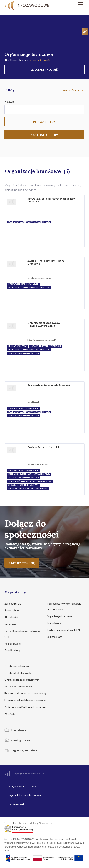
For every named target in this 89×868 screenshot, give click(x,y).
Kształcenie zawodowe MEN (65, 630)
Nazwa (9, 101)
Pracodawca (15, 730)
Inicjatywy (12, 624)
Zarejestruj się (14, 604)
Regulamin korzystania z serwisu (25, 795)
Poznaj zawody (15, 643)
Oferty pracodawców (19, 666)
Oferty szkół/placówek (19, 673)
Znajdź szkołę (14, 650)
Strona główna (18, 60)
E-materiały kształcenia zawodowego (28, 693)
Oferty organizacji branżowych (24, 680)
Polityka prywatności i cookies (23, 786)
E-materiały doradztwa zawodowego (27, 700)
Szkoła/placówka (18, 740)
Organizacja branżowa (21, 750)
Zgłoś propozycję (17, 804)
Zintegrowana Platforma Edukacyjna (27, 707)
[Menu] (73, 3)
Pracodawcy (56, 623)
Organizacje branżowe (61, 616)
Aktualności (13, 617)
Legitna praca (55, 637)
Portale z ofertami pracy (20, 686)
